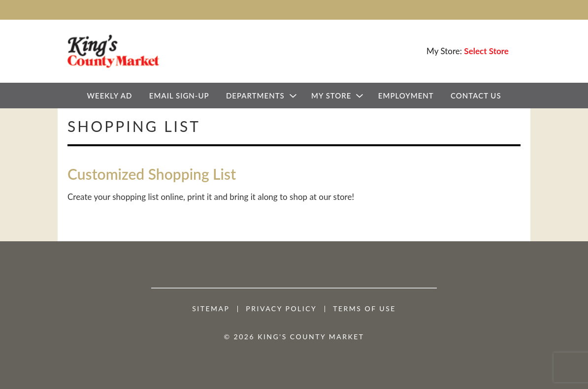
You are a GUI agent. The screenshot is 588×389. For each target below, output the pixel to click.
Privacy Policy (281, 309)
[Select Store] (487, 51)
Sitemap (211, 309)
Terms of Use (364, 309)
